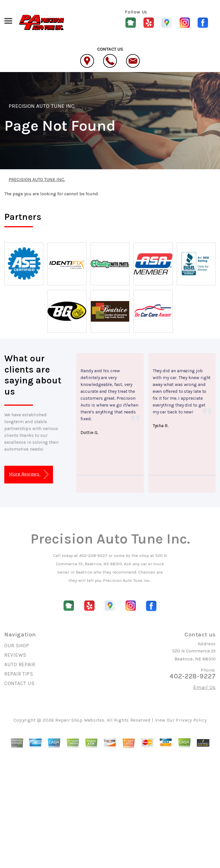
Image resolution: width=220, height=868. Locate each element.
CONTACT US (19, 683)
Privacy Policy (191, 720)
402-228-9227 (93, 556)
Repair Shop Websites (80, 720)
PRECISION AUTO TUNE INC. (42, 106)
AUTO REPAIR (20, 664)
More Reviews (29, 474)
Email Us (205, 687)
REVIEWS (15, 655)
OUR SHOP (17, 646)
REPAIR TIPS (19, 674)
